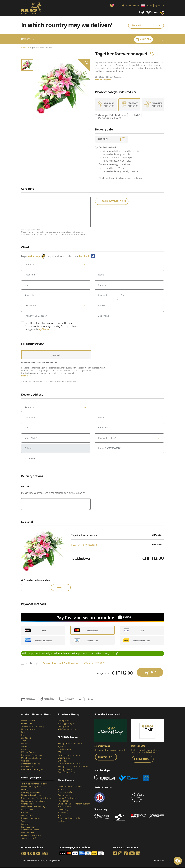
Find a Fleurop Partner (68, 773)
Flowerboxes (27, 724)
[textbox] (56, 265)
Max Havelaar (27, 767)
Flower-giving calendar (31, 796)
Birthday (25, 790)
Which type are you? (66, 724)
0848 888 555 (35, 854)
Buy (154, 673)
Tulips (24, 741)
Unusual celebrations (30, 819)
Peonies (25, 744)
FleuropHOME (64, 721)
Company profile (65, 793)
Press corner (63, 801)
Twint (35, 631)
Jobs (60, 816)
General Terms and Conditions (71, 787)
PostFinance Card (137, 641)
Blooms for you (28, 730)
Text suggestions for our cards (34, 784)
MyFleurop (62, 747)
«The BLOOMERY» (66, 807)
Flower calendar (28, 721)
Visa (134, 631)
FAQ (60, 753)
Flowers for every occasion (33, 787)
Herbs (24, 750)
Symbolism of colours (31, 764)
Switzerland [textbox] (30, 306)
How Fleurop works (66, 750)
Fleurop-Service (65, 770)
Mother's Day (27, 810)
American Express (38, 641)
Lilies (23, 735)
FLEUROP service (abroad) (84, 545)
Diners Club (86, 641)
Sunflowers (26, 738)
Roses (24, 733)
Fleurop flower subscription (70, 744)
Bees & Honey (27, 816)
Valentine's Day (28, 804)
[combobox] (56, 265)
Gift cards (62, 761)
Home (24, 47)
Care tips (25, 761)
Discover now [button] (105, 758)
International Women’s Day (33, 807)
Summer (25, 824)
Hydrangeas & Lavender (32, 755)
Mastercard (86, 631)
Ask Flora (145, 39)
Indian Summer (28, 827)
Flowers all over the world (69, 755)
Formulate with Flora (114, 202)
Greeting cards (64, 758)
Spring (24, 822)
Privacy (61, 790)
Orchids (24, 747)
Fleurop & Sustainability (68, 798)
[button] (28, 39)
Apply (59, 588)
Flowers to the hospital (31, 836)
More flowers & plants (31, 758)
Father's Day (27, 813)
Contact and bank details (69, 819)
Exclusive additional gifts (32, 770)
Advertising (63, 810)
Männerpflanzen (28, 753)
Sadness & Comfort (30, 839)
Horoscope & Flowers (31, 793)
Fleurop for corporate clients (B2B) (73, 767)
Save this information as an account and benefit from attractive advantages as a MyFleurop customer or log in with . (52, 327)
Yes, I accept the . (65, 664)
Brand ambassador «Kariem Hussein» (74, 804)
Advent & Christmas (30, 830)
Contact (61, 821)
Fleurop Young (64, 727)
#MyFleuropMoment (67, 730)
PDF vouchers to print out (69, 764)
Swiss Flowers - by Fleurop (33, 727)
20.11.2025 (91, 664)
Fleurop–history (65, 796)
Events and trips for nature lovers (36, 799)
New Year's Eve (28, 833)
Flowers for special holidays (33, 801)
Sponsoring (63, 813)
